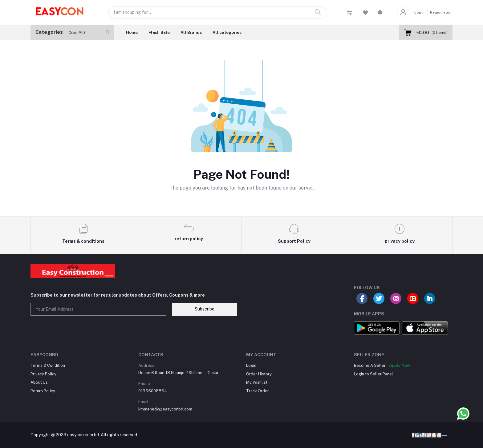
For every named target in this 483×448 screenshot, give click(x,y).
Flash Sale (159, 32)
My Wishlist (257, 382)
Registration (441, 12)
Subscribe (205, 309)
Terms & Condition (48, 365)
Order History (259, 374)
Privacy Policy (43, 374)
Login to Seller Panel (373, 374)
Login (419, 12)
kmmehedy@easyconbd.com (165, 409)
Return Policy (43, 391)
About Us (39, 382)
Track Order (258, 391)
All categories (227, 32)
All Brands (191, 32)
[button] (380, 12)
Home (132, 32)
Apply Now (400, 365)
